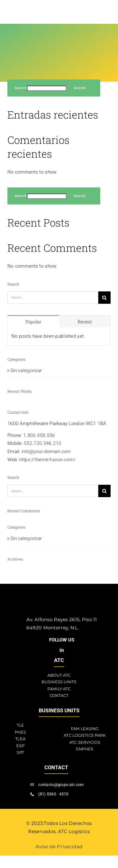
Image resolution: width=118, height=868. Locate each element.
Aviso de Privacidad (59, 847)
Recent (85, 322)
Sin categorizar (26, 370)
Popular (33, 322)
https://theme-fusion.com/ (47, 460)
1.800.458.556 (39, 435)
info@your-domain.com (46, 451)
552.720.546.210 (43, 443)
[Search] (104, 298)
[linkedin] (62, 650)
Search (21, 88)
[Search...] (53, 298)
